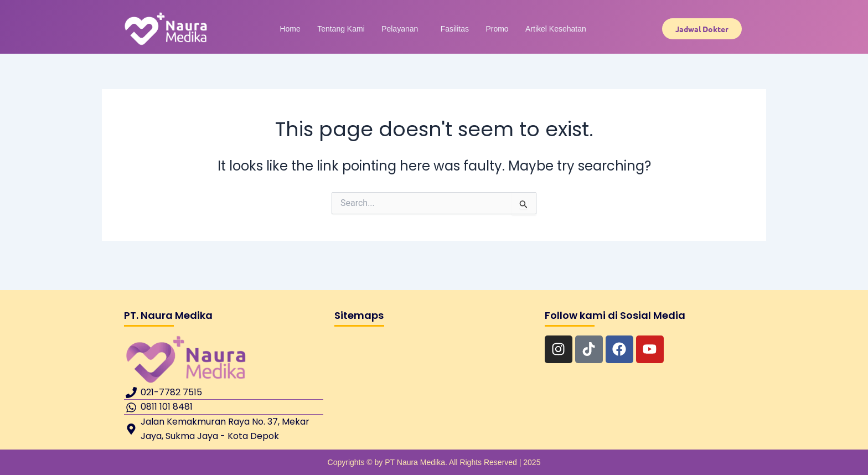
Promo (485, 29)
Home (310, 29)
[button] (406, 29)
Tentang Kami (353, 29)
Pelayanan (404, 29)
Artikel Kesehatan (536, 29)
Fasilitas (450, 29)
